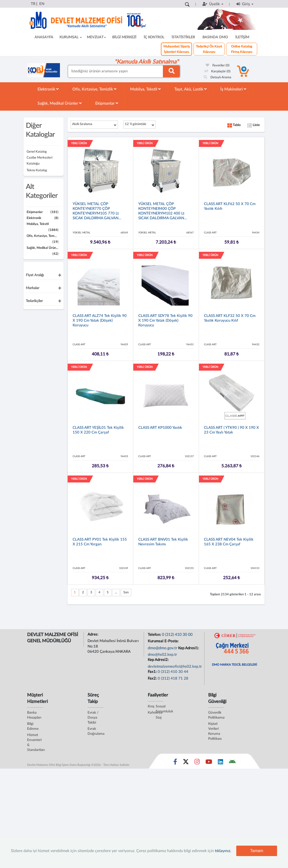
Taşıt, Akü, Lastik (191, 89)
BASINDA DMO (215, 37)
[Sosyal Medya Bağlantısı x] (186, 763)
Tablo (234, 125)
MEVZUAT (96, 37)
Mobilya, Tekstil (145, 89)
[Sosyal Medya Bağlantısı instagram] (197, 763)
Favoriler (218, 65)
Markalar (33, 288)
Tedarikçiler (34, 301)
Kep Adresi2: (159, 660)
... (116, 592)
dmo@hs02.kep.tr (162, 655)
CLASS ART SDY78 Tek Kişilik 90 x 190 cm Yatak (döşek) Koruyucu (165, 321)
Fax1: (153, 672)
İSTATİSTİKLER (183, 37)
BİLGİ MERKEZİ (124, 37)
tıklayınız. (223, 851)
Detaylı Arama (217, 77)
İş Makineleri (233, 89)
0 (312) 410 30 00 (177, 635)
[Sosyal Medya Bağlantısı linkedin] (220, 763)
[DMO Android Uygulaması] (232, 763)
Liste (253, 125)
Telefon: (155, 635)
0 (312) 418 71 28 (173, 678)
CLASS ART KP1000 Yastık (160, 428)
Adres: (93, 634)
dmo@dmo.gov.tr (163, 648)
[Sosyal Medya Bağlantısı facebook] (175, 763)
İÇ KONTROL (154, 37)
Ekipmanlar (107, 103)
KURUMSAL (71, 37)
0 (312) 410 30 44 (173, 672)
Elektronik (48, 89)
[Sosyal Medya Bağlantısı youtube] (209, 763)
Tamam (257, 851)
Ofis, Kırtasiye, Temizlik (94, 89)
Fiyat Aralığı (35, 275)
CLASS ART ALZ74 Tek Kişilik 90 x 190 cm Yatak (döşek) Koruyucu (100, 321)
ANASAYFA (44, 37)
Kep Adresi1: (189, 648)
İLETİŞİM (242, 37)
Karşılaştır (217, 71)
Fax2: (153, 678)
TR (33, 4)
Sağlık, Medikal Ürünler (60, 103)
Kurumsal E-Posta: (164, 641)
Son (126, 592)
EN (42, 4)
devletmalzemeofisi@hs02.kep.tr (175, 667)
